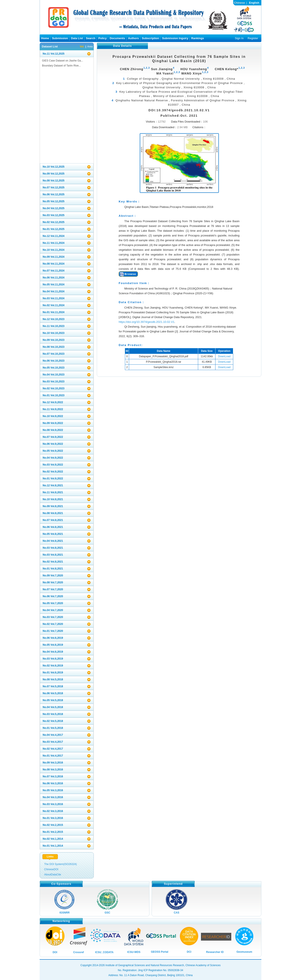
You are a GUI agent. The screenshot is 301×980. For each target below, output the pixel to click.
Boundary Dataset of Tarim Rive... (61, 66)
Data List (77, 38)
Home (45, 38)
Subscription (150, 38)
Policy (102, 38)
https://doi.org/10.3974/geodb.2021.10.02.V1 (146, 322)
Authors (133, 38)
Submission (60, 38)
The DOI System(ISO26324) (61, 864)
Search (91, 38)
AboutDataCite (53, 875)
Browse (130, 274)
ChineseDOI (51, 869)
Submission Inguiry (175, 38)
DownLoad (224, 356)
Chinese (239, 3)
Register (253, 38)
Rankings (198, 38)
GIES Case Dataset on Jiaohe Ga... (62, 61)
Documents (117, 38)
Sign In (239, 38)
